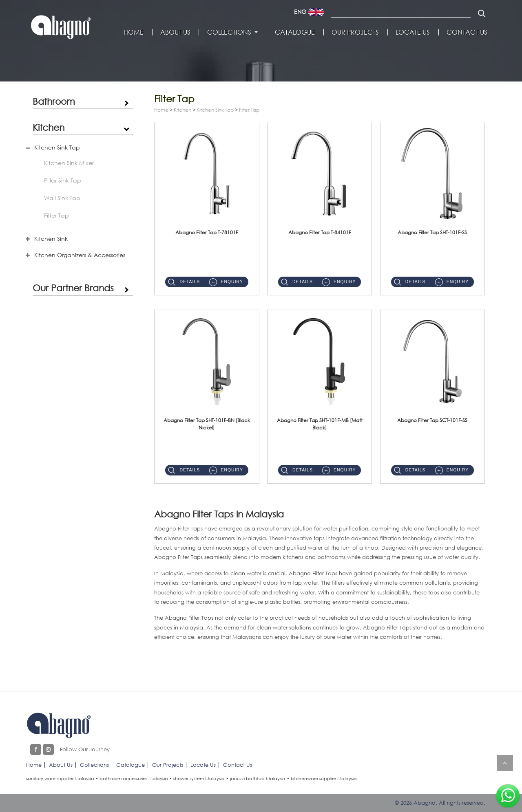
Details (190, 282)
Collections (229, 32)
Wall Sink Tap (62, 198)
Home (134, 32)
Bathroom (54, 101)
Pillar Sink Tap (63, 180)
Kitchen (49, 127)
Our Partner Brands (73, 288)
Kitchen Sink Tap (57, 147)
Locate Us (413, 32)
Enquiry (232, 282)
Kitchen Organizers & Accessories (80, 255)
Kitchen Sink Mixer (69, 163)
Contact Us (467, 32)
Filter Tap (56, 215)
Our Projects (355, 32)
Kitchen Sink (51, 239)
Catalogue (295, 32)
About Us (175, 32)
